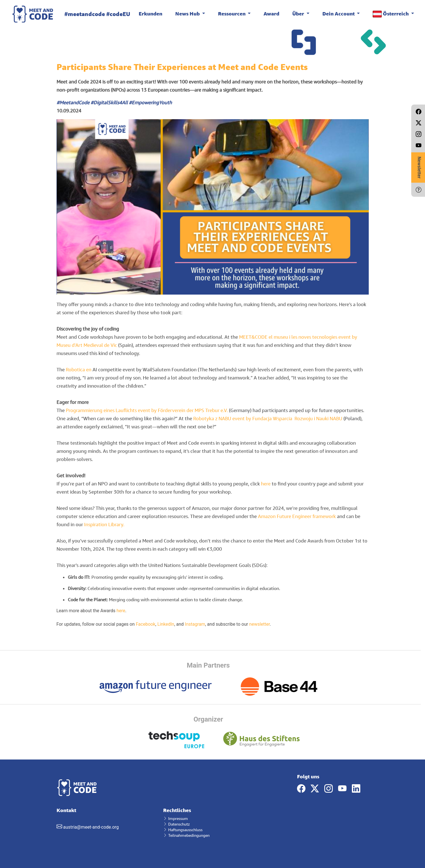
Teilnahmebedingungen (186, 835)
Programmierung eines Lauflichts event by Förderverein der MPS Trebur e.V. (147, 410)
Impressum (176, 818)
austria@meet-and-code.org (91, 827)
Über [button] (299, 13)
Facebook (146, 624)
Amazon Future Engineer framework (297, 516)
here (266, 484)
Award (271, 13)
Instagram (195, 624)
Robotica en (79, 369)
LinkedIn (166, 624)
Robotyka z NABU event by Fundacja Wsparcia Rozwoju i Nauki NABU (268, 418)
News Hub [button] (188, 13)
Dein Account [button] (339, 13)
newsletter (259, 624)
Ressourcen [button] (232, 13)
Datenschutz (176, 824)
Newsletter (419, 168)
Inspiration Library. (104, 524)
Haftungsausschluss (183, 830)
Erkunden (150, 13)
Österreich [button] (391, 14)
